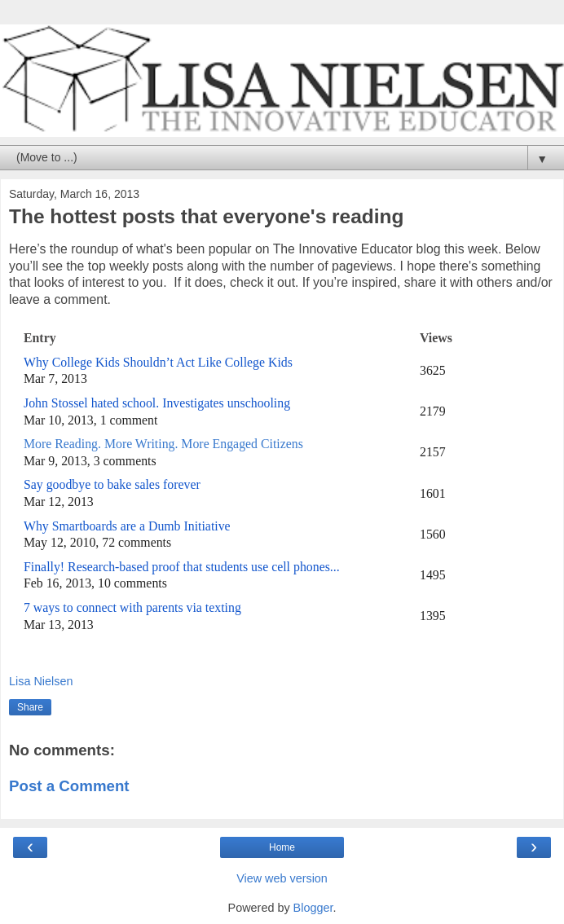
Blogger (313, 908)
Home (282, 847)
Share (30, 707)
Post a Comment (69, 786)
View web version (282, 878)
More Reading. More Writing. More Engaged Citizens (165, 444)
